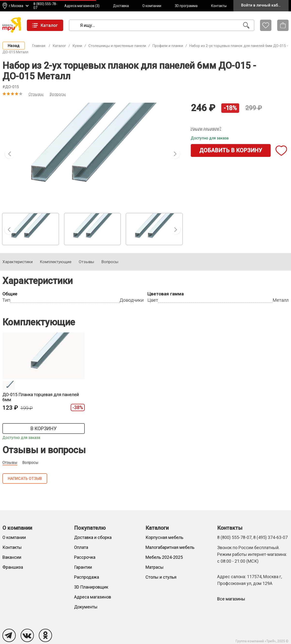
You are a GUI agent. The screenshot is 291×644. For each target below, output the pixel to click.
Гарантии (83, 567)
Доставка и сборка (93, 537)
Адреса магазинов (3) (82, 6)
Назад (14, 46)
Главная (39, 46)
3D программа (186, 6)
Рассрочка (85, 557)
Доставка (121, 6)
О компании (152, 6)
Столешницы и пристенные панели (117, 46)
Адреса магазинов (93, 597)
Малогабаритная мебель (170, 547)
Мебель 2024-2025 (164, 557)
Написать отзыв (25, 479)
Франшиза (13, 567)
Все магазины (231, 599)
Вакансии (12, 557)
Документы (86, 607)
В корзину (44, 429)
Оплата (81, 547)
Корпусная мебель (164, 537)
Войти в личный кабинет (264, 5)
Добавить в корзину (231, 150)
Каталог (59, 46)
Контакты (219, 6)
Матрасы (155, 567)
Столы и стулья (161, 577)
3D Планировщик (91, 587)
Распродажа (87, 577)
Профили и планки (168, 46)
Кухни (77, 46)
